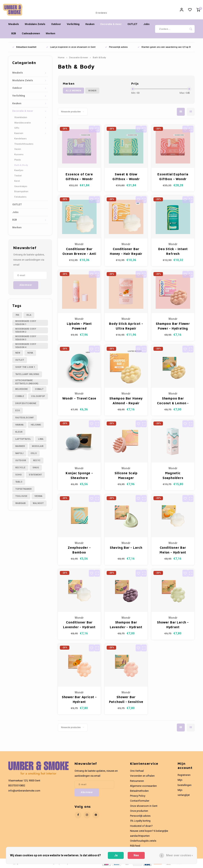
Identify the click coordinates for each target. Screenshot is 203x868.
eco (18, 411)
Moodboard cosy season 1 (26, 323)
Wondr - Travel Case (79, 399)
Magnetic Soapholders (173, 476)
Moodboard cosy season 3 (26, 338)
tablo (19, 482)
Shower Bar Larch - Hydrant (173, 625)
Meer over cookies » (180, 855)
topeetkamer (23, 489)
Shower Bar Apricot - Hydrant (79, 700)
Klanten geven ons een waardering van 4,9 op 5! (164, 47)
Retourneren (137, 781)
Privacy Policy (138, 796)
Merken (50, 34)
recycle (20, 468)
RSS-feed (135, 846)
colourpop (38, 397)
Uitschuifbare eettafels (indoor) (27, 382)
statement (35, 475)
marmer (20, 447)
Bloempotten (21, 192)
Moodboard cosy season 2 (26, 331)
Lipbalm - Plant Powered (79, 326)
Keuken (90, 24)
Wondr (92, 91)
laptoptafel (23, 439)
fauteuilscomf (25, 418)
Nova (30, 353)
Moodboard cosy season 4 (26, 346)
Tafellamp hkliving (27, 375)
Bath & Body (21, 166)
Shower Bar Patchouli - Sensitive (126, 700)
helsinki (36, 425)
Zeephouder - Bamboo (79, 550)
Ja (116, 855)
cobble (20, 397)
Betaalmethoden (139, 791)
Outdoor (56, 24)
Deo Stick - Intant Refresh (173, 252)
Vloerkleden (21, 118)
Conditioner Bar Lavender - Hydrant (79, 625)
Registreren (184, 775)
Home (61, 58)
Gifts (17, 128)
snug (36, 468)
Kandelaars (20, 139)
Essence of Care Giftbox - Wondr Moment (79, 177)
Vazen (18, 150)
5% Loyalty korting (140, 821)
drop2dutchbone (26, 404)
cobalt (39, 390)
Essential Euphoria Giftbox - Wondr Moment (173, 177)
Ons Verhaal (137, 771)
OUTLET (132, 24)
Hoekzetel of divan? (141, 826)
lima (41, 439)
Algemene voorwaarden (143, 786)
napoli (19, 454)
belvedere (22, 390)
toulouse (21, 497)
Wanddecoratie (23, 123)
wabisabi (20, 504)
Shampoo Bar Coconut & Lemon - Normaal (173, 401)
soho (18, 475)
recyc (37, 461)
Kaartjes (19, 171)
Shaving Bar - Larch (126, 548)
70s (17, 315)
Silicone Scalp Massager (126, 476)
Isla (29, 315)
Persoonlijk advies (116, 47)
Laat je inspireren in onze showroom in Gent (71, 47)
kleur (19, 432)
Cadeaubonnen (31, 34)
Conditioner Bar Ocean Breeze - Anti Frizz (79, 252)
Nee (136, 855)
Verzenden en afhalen (142, 776)
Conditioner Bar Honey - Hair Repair (126, 252)
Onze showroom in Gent (144, 806)
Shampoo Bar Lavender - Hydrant (126, 625)
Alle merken (73, 91)
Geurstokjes (21, 187)
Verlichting (73, 24)
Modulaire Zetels (35, 24)
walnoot (38, 504)
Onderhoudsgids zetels (143, 841)
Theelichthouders (24, 144)
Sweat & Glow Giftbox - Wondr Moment (126, 177)
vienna (38, 497)
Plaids (18, 160)
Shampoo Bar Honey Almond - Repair (126, 401)
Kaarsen (19, 134)
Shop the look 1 (25, 368)
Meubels (14, 24)
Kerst (17, 181)
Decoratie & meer (111, 24)
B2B (14, 34)
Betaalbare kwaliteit (24, 47)
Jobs (146, 24)
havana (19, 425)
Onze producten (139, 811)
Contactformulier (140, 801)
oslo (34, 454)
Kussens (19, 155)
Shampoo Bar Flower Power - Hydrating (173, 326)
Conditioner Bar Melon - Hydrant (173, 550)
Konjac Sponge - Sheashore (79, 476)
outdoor (21, 461)
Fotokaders (20, 197)
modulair (38, 447)
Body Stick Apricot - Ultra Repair (126, 326)
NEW (18, 353)
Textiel (18, 176)
